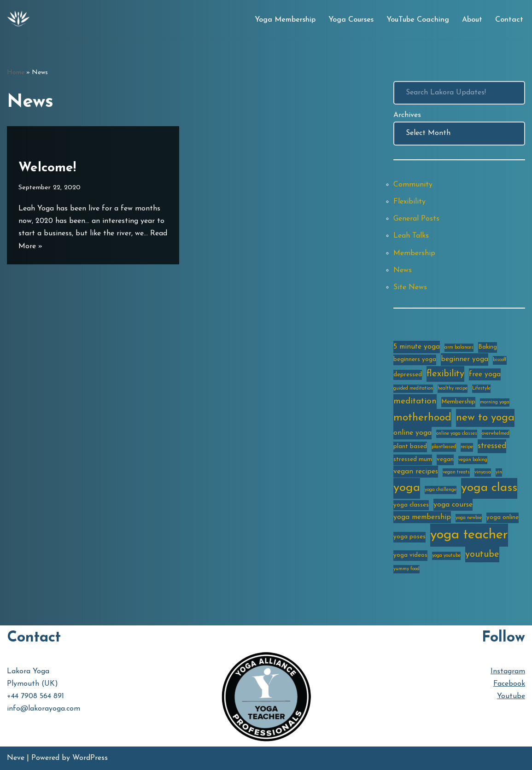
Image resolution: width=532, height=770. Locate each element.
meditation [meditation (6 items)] (415, 401)
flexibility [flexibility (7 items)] (445, 374)
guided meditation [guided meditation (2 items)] (413, 388)
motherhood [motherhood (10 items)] (422, 418)
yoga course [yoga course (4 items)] (453, 505)
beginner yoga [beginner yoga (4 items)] (465, 359)
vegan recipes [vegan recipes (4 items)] (416, 472)
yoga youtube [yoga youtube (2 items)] (446, 556)
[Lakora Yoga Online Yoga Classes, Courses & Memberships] (18, 20)
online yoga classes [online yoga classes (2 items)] (457, 434)
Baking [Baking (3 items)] (488, 347)
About (472, 20)
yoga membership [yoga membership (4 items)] (422, 517)
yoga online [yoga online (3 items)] (503, 517)
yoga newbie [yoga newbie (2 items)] (469, 518)
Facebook (509, 684)
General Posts (416, 219)
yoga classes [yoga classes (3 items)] (411, 505)
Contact (509, 20)
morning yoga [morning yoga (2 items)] (495, 402)
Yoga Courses (351, 20)
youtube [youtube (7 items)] (482, 554)
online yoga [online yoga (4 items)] (412, 433)
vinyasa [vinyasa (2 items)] (483, 472)
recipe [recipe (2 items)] (467, 447)
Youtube (511, 696)
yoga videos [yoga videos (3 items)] (410, 555)
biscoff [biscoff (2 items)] (500, 360)
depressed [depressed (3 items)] (408, 375)
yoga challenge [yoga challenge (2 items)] (441, 490)
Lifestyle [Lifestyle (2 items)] (481, 388)
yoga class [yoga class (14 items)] (489, 488)
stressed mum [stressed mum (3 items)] (413, 459)
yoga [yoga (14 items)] (407, 488)
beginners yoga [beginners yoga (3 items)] (415, 359)
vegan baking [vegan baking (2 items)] (473, 460)
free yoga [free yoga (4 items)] (485, 374)
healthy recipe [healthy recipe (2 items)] (453, 388)
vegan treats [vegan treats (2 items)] (456, 472)
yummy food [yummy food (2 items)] (406, 569)
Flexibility (409, 202)
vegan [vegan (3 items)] (445, 459)
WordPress (90, 758)
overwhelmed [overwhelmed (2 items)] (496, 434)
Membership (414, 253)
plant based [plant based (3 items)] (410, 446)
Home (16, 73)
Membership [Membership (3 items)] (458, 402)
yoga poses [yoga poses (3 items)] (409, 537)
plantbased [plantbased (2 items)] (444, 447)
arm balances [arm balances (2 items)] (459, 347)
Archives (407, 115)
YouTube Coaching (418, 20)
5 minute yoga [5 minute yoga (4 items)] (417, 347)
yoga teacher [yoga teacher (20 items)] (469, 535)
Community (413, 185)
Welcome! (47, 168)
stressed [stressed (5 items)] (492, 446)
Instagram (508, 671)
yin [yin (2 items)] (499, 472)
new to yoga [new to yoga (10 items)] (485, 418)
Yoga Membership (285, 20)
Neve (16, 758)
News (403, 270)
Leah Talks (411, 236)
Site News (410, 287)
